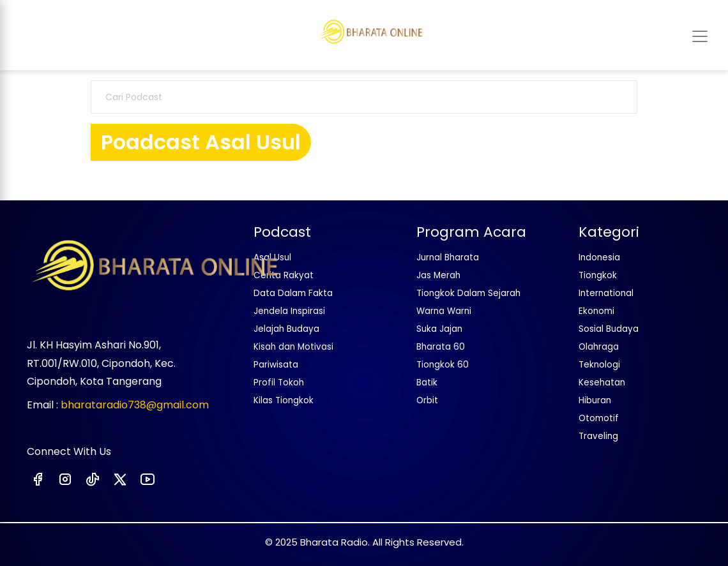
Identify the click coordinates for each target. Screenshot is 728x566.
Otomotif (599, 418)
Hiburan (595, 400)
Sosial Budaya (609, 329)
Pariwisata (276, 365)
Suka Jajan (439, 329)
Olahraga (599, 347)
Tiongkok (598, 275)
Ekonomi (596, 311)
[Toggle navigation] (700, 36)
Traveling (598, 436)
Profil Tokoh (279, 383)
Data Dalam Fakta (293, 293)
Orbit (427, 400)
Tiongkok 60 (443, 365)
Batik (427, 383)
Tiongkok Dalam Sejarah (468, 293)
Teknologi (599, 365)
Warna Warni (444, 311)
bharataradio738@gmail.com (135, 405)
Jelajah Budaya (286, 329)
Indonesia (599, 257)
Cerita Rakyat (284, 275)
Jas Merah (438, 275)
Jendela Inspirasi (289, 311)
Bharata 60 (441, 347)
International (606, 293)
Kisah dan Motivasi (293, 347)
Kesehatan (602, 383)
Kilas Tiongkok (284, 400)
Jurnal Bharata (448, 257)
